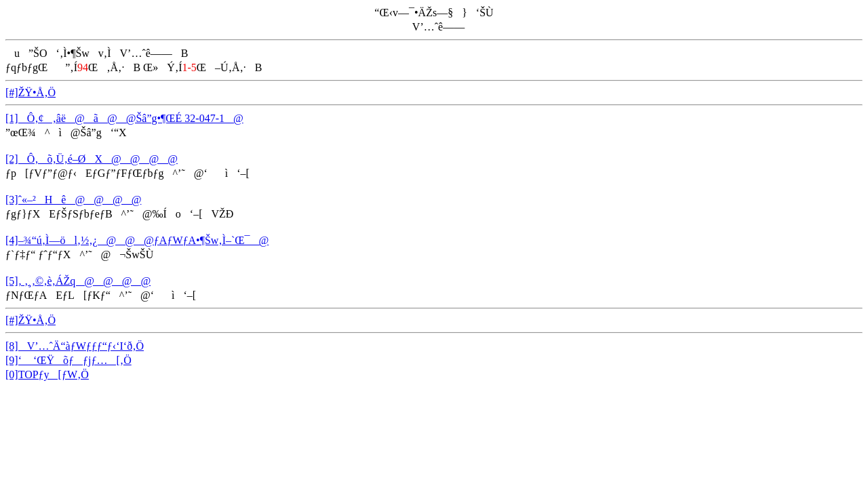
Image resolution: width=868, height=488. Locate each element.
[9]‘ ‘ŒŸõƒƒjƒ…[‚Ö (68, 360)
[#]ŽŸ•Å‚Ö (31, 93)
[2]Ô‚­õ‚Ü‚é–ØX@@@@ (92, 159)
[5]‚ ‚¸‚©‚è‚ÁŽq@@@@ (78, 281)
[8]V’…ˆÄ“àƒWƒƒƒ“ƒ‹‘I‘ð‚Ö (75, 346)
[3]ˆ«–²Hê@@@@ (73, 200)
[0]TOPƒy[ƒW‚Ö (47, 374)
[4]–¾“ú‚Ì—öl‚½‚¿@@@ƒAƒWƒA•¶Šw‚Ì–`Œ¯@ (137, 240)
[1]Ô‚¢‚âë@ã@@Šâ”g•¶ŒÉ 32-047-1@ (124, 118)
